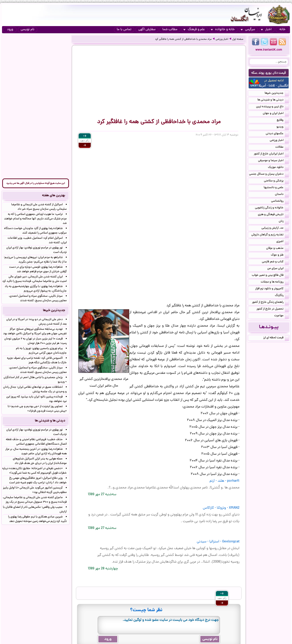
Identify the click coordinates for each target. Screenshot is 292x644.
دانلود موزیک (278, 168)
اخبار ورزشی (222, 39)
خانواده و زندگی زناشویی (272, 208)
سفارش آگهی (147, 30)
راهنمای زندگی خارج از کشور (270, 303)
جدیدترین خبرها (277, 94)
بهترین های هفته (54, 196)
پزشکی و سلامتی (276, 181)
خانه (282, 30)
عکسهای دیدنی (277, 134)
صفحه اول (238, 39)
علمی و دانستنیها (276, 188)
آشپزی (283, 242)
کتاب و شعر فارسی (275, 262)
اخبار (266, 30)
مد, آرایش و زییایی (275, 228)
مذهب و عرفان (278, 249)
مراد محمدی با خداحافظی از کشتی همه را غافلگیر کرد (183, 39)
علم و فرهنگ (194, 30)
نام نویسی (28, 30)
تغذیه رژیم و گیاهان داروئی (270, 235)
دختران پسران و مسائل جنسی (269, 174)
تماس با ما (124, 30)
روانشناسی (280, 201)
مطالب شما (170, 30)
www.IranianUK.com (269, 50)
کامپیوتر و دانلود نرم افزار (272, 289)
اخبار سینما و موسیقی (273, 161)
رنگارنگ (282, 296)
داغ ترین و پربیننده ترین (272, 107)
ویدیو (283, 127)
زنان (284, 222)
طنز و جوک (280, 255)
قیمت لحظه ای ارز (276, 338)
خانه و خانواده (223, 30)
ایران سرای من (278, 269)
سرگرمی (248, 30)
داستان (282, 195)
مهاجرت (282, 316)
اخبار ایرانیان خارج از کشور (271, 154)
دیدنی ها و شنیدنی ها (273, 100)
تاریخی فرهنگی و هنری (273, 215)
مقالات (282, 147)
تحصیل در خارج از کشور (273, 309)
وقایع (283, 120)
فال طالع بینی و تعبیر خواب (270, 276)
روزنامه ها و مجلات (275, 282)
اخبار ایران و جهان (276, 114)
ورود (10, 30)
